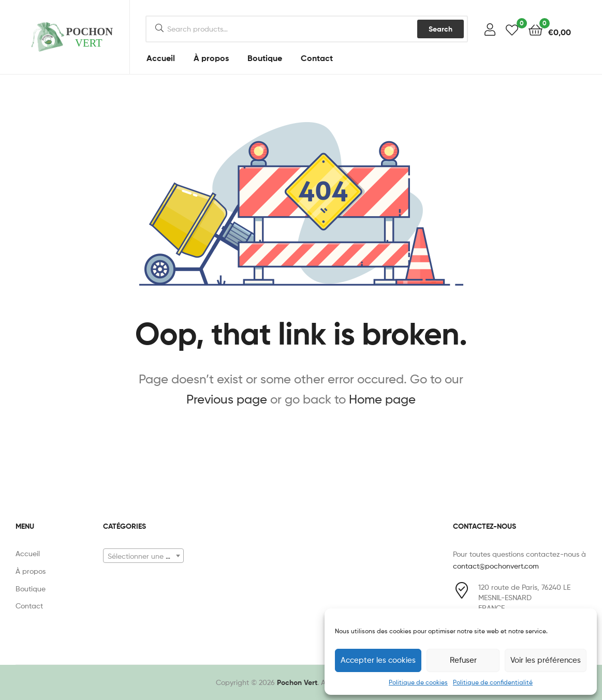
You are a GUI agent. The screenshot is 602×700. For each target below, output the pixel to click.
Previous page (227, 399)
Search (441, 29)
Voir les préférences (546, 660)
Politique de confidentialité (493, 682)
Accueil (161, 58)
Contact (317, 58)
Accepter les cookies (378, 660)
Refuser (463, 660)
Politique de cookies (418, 682)
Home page (382, 399)
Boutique (265, 58)
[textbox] (143, 556)
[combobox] (143, 556)
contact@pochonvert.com (496, 566)
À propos (211, 58)
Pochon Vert (297, 682)
